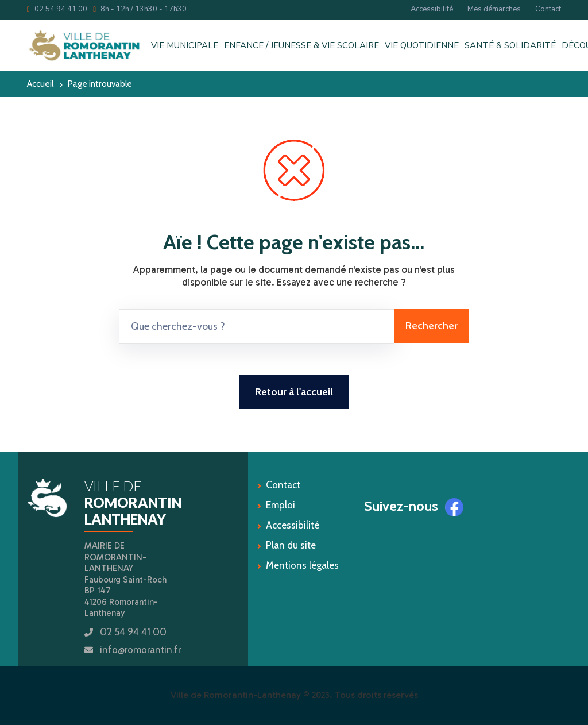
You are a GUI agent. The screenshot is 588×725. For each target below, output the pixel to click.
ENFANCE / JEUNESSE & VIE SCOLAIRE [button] (301, 46)
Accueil (40, 84)
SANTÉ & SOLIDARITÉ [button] (510, 46)
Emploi (281, 505)
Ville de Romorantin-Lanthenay (236, 695)
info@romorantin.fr (140, 650)
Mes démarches (494, 9)
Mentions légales (302, 565)
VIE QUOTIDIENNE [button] (422, 46)
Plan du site (291, 545)
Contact (548, 9)
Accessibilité (432, 9)
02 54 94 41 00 (57, 9)
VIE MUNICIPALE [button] (185, 46)
